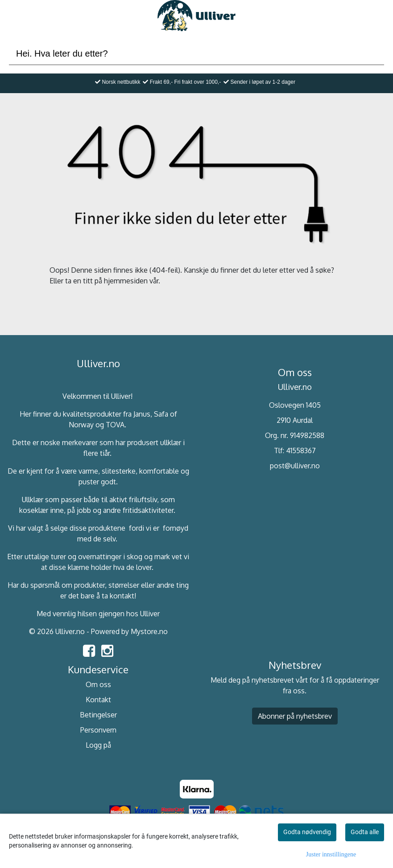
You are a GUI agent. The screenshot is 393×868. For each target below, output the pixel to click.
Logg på (98, 745)
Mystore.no (149, 631)
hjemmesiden (126, 281)
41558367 (301, 450)
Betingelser (98, 715)
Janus (142, 414)
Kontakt (98, 700)
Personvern (98, 730)
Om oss (98, 684)
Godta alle (365, 832)
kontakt (122, 596)
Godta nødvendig (307, 832)
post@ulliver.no (295, 466)
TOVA (115, 425)
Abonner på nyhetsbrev (295, 716)
